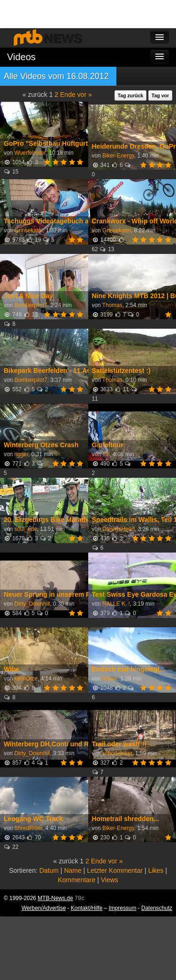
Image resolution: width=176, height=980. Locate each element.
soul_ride (25, 529)
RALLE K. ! (116, 604)
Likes (156, 870)
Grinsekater (28, 230)
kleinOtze (26, 679)
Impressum (123, 908)
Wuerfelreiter (30, 153)
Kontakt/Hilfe (87, 908)
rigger (21, 454)
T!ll (106, 454)
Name (73, 870)
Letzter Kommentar (115, 870)
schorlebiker (117, 753)
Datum (49, 870)
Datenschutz (157, 908)
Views (110, 880)
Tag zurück (131, 95)
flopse (110, 679)
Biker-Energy (118, 156)
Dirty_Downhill (32, 604)
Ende (68, 95)
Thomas (112, 305)
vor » (85, 95)
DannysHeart (119, 529)
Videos (21, 57)
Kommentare (77, 880)
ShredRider (28, 828)
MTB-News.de (55, 898)
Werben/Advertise (44, 908)
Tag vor (160, 95)
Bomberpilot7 (31, 305)
